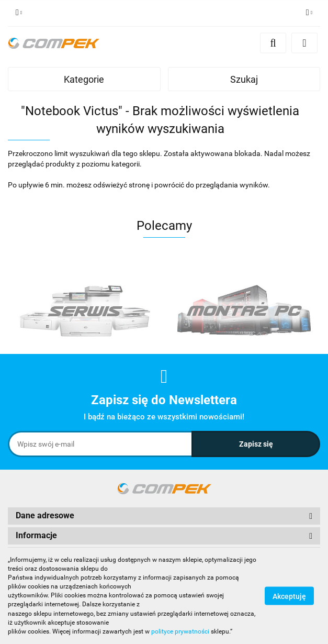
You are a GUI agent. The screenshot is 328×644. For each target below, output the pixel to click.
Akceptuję (289, 596)
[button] (164, 516)
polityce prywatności (180, 631)
